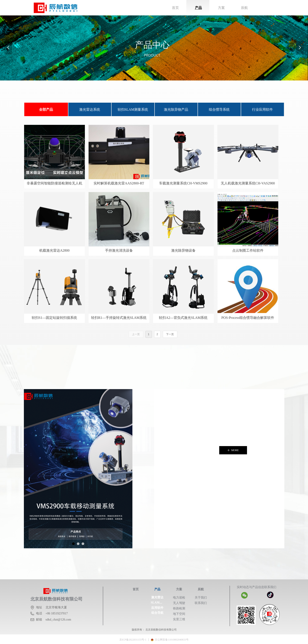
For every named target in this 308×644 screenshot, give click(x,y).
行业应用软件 (262, 110)
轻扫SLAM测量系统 (133, 110)
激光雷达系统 (90, 110)
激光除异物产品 (176, 110)
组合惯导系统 (219, 110)
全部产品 (46, 110)
